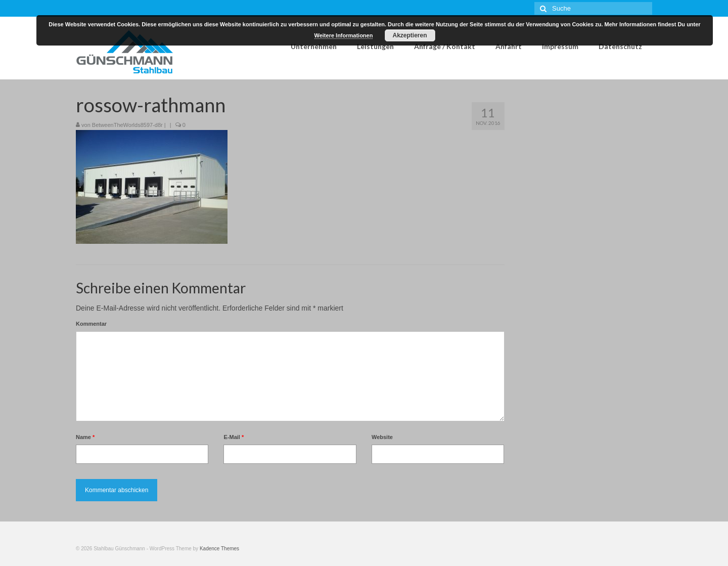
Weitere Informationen (344, 35)
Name (85, 437)
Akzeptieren (409, 35)
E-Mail (234, 437)
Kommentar (91, 324)
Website (382, 437)
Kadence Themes (219, 549)
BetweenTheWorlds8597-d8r (127, 125)
